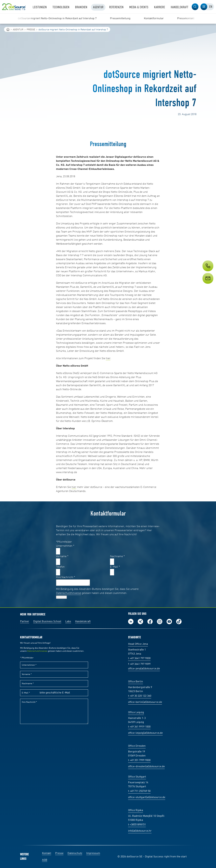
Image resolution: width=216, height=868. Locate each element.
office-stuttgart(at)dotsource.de (147, 797)
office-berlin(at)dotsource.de (145, 702)
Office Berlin (136, 682)
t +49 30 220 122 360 (140, 696)
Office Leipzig (136, 712)
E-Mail (115, 567)
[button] (195, 7)
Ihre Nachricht (66, 577)
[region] (108, 19)
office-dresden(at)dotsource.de (146, 767)
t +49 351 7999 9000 (139, 760)
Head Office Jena (138, 644)
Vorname (62, 556)
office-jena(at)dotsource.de (144, 669)
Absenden (61, 597)
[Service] (208, 285)
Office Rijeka (136, 810)
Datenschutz (75, 853)
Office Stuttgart (137, 777)
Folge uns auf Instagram (160, 622)
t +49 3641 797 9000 (139, 658)
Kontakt (47, 853)
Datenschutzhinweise (69, 593)
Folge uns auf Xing (140, 622)
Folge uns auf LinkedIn (131, 622)
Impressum (93, 853)
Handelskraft (83, 622)
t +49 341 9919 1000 (139, 727)
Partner (25, 622)
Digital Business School (47, 622)
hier (108, 359)
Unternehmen (65, 546)
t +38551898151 (137, 825)
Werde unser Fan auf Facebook (150, 622)
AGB (45, 860)
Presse (59, 853)
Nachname (117, 556)
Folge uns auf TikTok (179, 622)
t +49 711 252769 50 (139, 791)
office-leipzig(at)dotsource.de (145, 733)
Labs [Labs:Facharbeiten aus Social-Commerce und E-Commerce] (68, 622)
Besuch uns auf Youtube (169, 622)
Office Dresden (137, 746)
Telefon (60, 567)
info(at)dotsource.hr (140, 831)
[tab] (204, 7)
